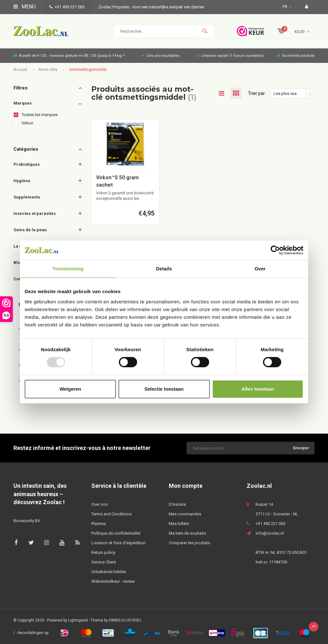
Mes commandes (185, 514)
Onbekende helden (109, 572)
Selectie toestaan (164, 389)
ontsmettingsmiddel (88, 69)
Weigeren (70, 389)
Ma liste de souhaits (187, 533)
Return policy (103, 552)
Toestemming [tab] (68, 269)
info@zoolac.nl (270, 533)
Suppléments (27, 197)
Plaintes (98, 524)
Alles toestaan (258, 389)
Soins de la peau (30, 230)
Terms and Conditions (111, 514)
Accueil (20, 69)
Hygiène (22, 181)
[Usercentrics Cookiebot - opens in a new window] (275, 250)
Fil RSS (133, 620)
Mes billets (179, 524)
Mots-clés (48, 69)
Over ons (99, 504)
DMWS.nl (117, 620)
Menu (25, 7)
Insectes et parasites (35, 213)
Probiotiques (27, 164)
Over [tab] (260, 269)
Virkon (27, 123)
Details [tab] (164, 269)
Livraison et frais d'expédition (119, 543)
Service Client (104, 562)
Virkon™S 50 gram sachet (117, 181)
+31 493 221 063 (67, 7)
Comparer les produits (189, 543)
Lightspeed (78, 620)
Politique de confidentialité (116, 533)
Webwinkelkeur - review (113, 581)
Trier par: (257, 93)
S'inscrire (177, 504)
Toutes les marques (40, 115)
